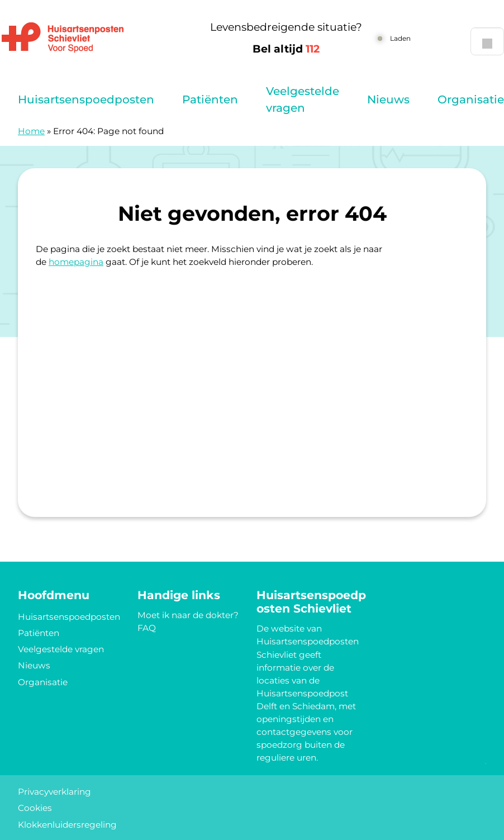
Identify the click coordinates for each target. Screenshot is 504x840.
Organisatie (471, 99)
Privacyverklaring (54, 792)
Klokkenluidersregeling (67, 825)
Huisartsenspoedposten (86, 99)
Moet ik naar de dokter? (188, 615)
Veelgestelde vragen (303, 99)
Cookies (35, 808)
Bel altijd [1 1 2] (286, 49)
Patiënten (210, 99)
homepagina (76, 262)
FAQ (147, 628)
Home (31, 131)
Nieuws (388, 99)
